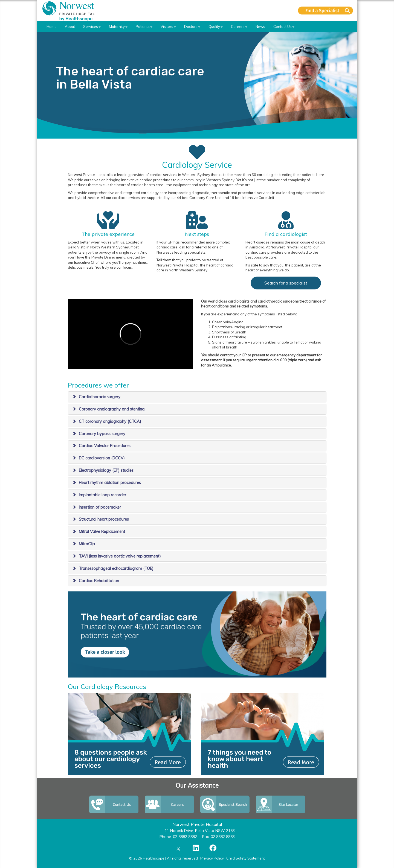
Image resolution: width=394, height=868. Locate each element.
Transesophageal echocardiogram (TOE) (116, 568)
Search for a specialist (286, 283)
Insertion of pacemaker (100, 507)
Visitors (168, 27)
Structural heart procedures (104, 519)
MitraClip (87, 544)
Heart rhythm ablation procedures (110, 483)
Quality (216, 27)
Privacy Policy (212, 858)
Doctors (192, 27)
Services (92, 27)
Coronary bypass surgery (102, 434)
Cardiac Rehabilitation (99, 581)
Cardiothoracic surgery (100, 397)
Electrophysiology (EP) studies (106, 470)
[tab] (197, 397)
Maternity (118, 27)
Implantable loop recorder (102, 495)
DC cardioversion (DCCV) (102, 458)
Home (52, 27)
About (70, 27)
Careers (239, 27)
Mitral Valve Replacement (102, 532)
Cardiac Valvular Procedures (105, 446)
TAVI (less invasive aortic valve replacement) (120, 556)
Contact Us (284, 27)
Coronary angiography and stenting (112, 409)
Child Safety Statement (246, 858)
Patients (144, 27)
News (260, 27)
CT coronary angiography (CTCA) (110, 421)
